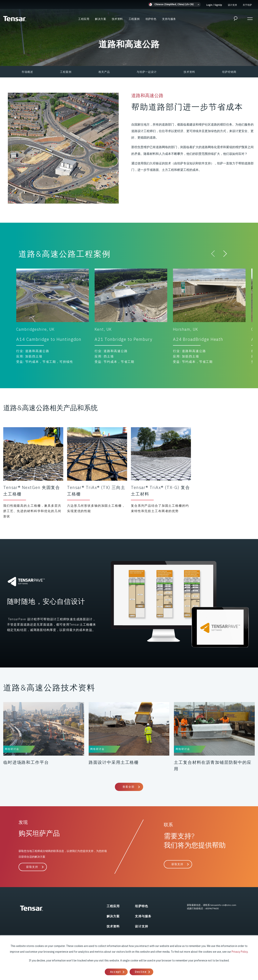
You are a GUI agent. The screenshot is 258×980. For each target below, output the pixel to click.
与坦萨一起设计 (147, 72)
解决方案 (101, 19)
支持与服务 (169, 19)
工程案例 (134, 19)
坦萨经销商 (229, 72)
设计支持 (232, 5)
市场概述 (27, 72)
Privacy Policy (240, 952)
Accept (115, 972)
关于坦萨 (247, 5)
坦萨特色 (151, 19)
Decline (141, 972)
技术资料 (117, 19)
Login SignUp (214, 5)
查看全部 (128, 787)
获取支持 (32, 867)
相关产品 (104, 72)
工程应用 (84, 19)
